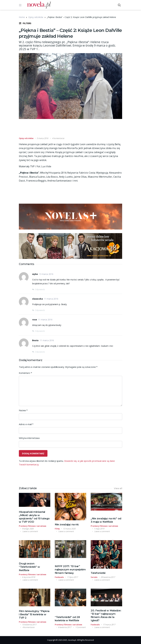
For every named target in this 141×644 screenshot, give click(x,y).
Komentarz (25, 373)
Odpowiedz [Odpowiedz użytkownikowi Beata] (40, 352)
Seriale (94, 577)
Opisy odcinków (36, 17)
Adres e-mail (26, 424)
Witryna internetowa (29, 438)
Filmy (57, 529)
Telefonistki (98, 573)
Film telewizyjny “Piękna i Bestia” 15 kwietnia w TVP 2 (34, 614)
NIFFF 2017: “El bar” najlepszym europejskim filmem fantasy (70, 569)
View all (118, 488)
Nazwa (23, 410)
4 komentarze (58, 138)
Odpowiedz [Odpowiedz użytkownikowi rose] (40, 331)
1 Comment (80, 627)
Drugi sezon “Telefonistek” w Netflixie (29, 567)
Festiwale (59, 577)
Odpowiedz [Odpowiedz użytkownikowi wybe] (40, 289)
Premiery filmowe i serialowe (33, 526)
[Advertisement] (73, 129)
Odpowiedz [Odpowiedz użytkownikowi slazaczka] (40, 310)
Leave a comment (30, 531)
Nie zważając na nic (67, 524)
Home (22, 17)
